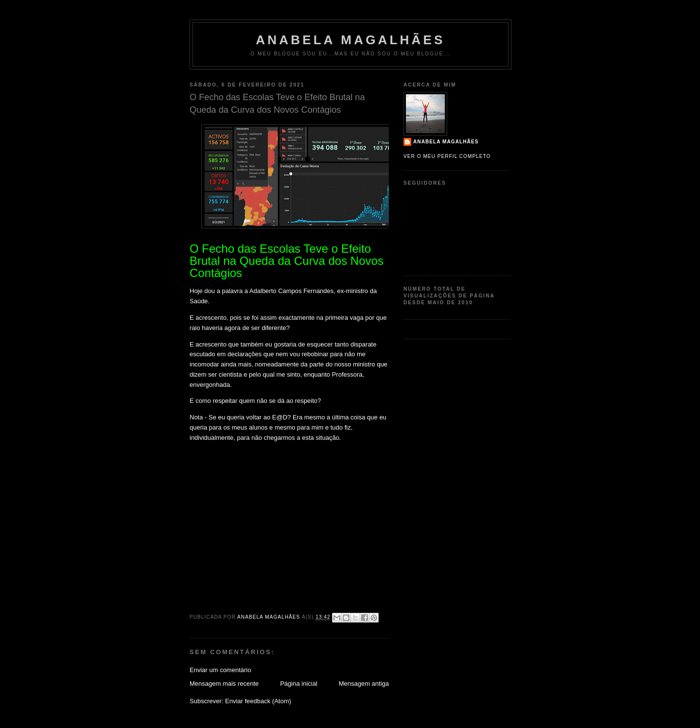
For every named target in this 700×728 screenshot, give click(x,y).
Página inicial (299, 684)
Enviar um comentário (220, 670)
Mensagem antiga (364, 684)
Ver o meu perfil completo (447, 156)
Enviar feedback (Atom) (258, 701)
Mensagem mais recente (224, 684)
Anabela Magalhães (350, 40)
